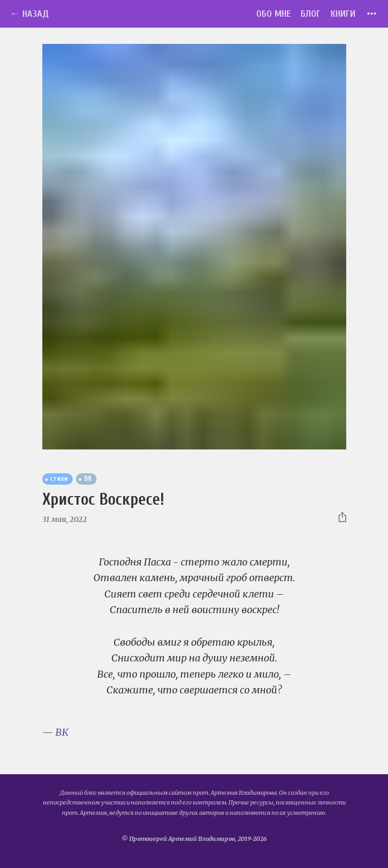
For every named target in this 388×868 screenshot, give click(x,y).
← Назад (29, 14)
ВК (62, 732)
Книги (343, 14)
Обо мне (273, 14)
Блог (311, 14)
